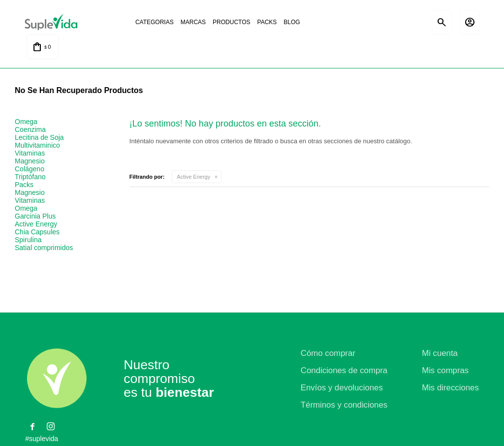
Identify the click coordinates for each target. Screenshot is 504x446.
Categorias (153, 22)
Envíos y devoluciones (342, 388)
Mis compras (445, 371)
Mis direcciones (450, 388)
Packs (266, 22)
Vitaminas (30, 154)
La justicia (323, 22)
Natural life (364, 22)
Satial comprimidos (44, 248)
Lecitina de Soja (39, 138)
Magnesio (30, 161)
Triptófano (30, 177)
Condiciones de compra (344, 371)
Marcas (192, 22)
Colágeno (30, 169)
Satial (406, 22)
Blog (290, 22)
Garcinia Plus (35, 217)
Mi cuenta (440, 354)
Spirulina (28, 240)
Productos (230, 22)
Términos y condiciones (344, 405)
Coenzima (30, 130)
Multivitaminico (37, 146)
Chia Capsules (37, 232)
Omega (26, 122)
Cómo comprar (328, 354)
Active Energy (193, 177)
